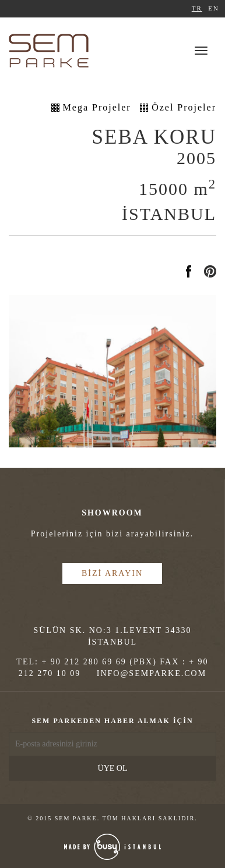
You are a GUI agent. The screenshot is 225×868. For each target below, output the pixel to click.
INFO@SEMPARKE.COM (152, 673)
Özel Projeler (184, 107)
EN (214, 8)
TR (197, 8)
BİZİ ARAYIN (112, 573)
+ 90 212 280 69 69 (84, 662)
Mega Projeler (97, 107)
